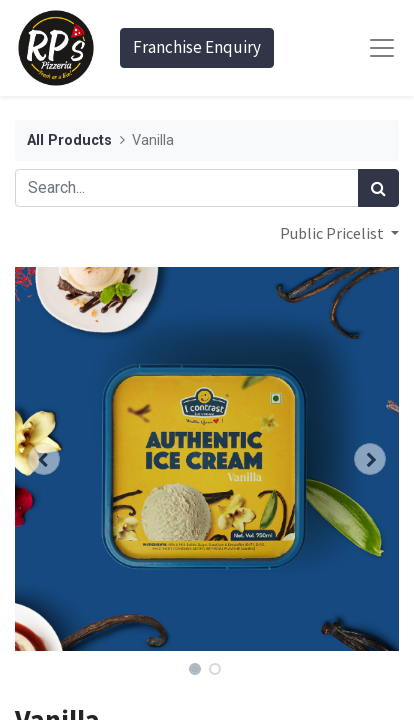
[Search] (378, 188)
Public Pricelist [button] (333, 233)
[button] (44, 459)
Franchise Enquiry (197, 47)
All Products (69, 140)
